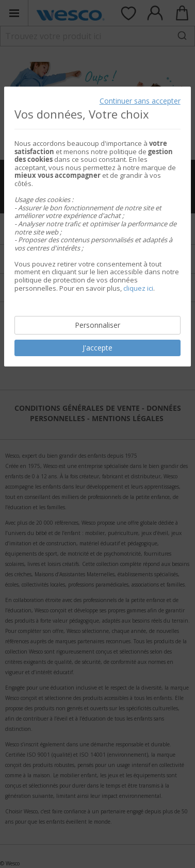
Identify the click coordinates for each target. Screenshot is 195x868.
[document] (97, 226)
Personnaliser (98, 325)
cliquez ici (138, 288)
